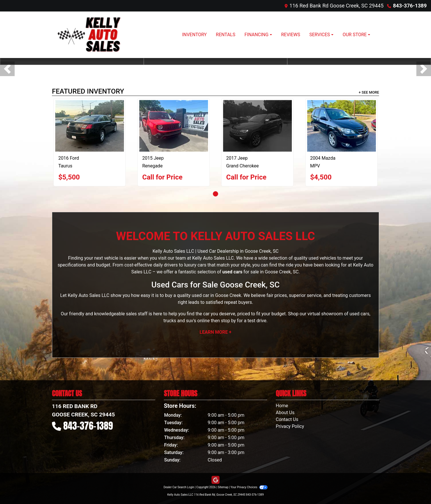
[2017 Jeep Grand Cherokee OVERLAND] (257, 126)
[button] (7, 69)
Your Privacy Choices (249, 487)
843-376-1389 (410, 6)
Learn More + (216, 332)
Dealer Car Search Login (179, 487)
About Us (285, 413)
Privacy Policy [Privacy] (290, 426)
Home (282, 406)
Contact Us (287, 419)
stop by (228, 321)
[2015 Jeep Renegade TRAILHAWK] (174, 126)
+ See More (369, 92)
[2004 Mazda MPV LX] (341, 126)
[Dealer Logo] (91, 35)
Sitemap (223, 487)
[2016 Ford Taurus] (90, 126)
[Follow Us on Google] (215, 480)
